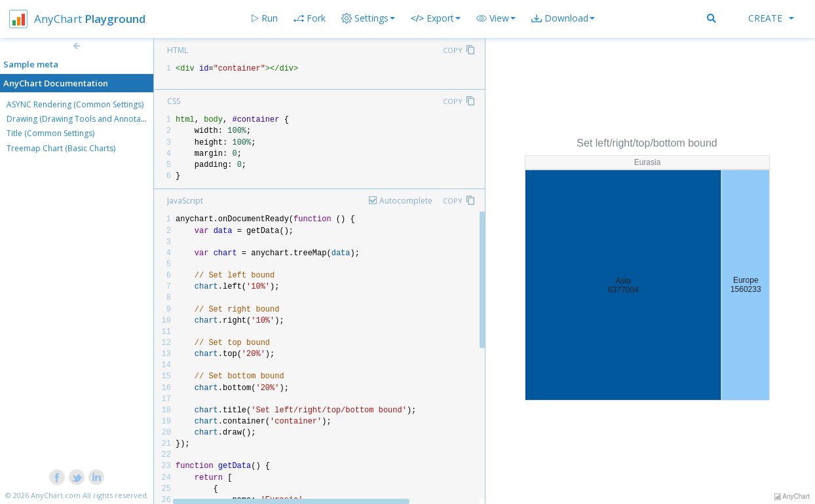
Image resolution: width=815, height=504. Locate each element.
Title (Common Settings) (50, 133)
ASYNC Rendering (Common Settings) (75, 104)
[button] (496, 18)
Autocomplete (406, 201)
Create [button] (771, 18)
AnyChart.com (56, 495)
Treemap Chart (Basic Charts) (61, 148)
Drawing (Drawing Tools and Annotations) (84, 119)
